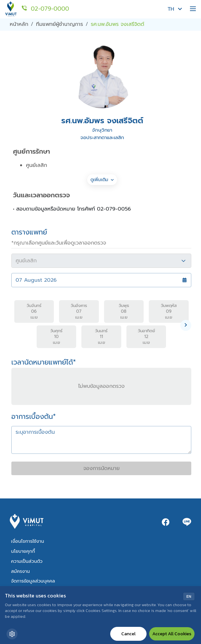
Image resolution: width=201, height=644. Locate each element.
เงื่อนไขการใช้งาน (28, 541)
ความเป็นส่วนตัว (27, 561)
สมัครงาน (20, 571)
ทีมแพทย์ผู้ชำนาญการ (59, 24)
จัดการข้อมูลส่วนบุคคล (33, 581)
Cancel (128, 634)
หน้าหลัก (19, 24)
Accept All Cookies (172, 634)
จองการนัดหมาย (101, 468)
